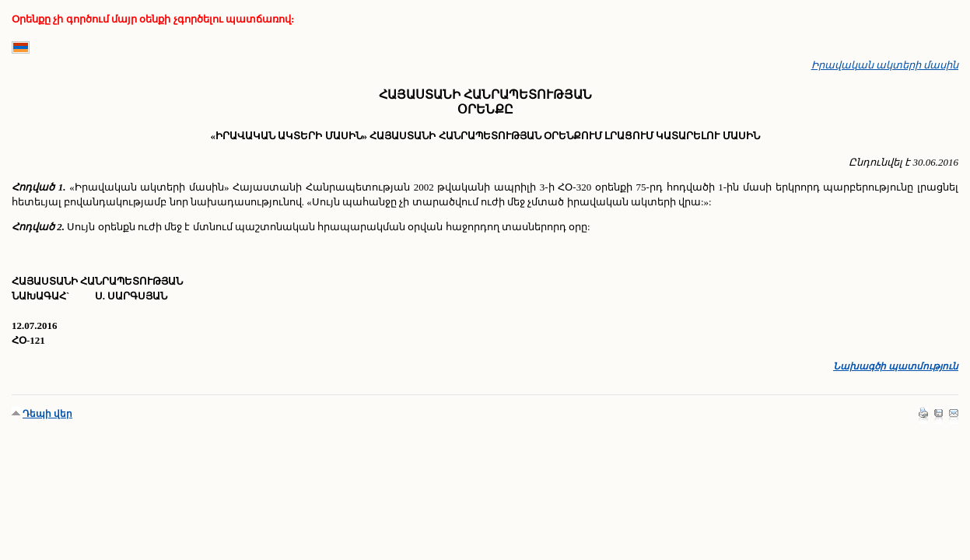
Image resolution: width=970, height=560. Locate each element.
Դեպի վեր (47, 414)
